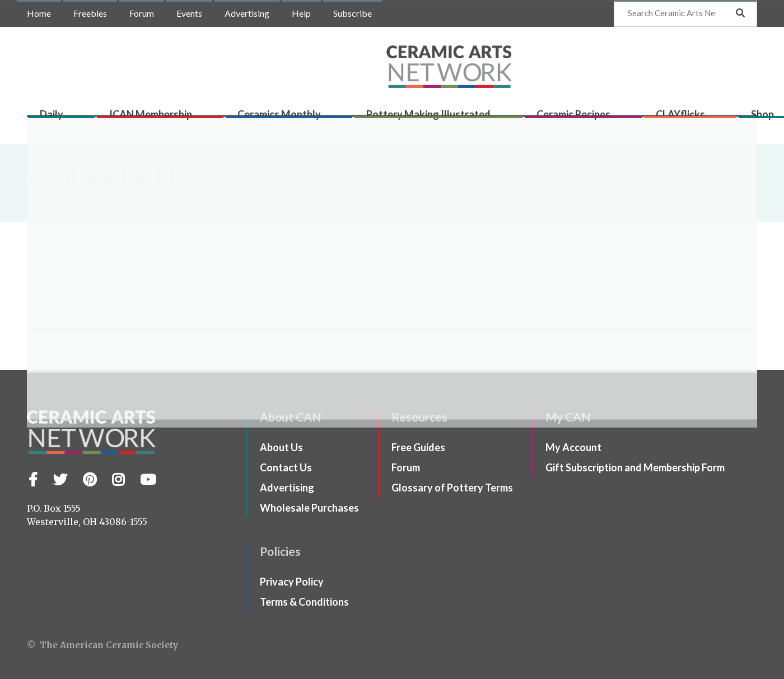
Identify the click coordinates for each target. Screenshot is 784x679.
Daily (58, 119)
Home (39, 13)
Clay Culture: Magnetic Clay (89, 289)
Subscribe (353, 13)
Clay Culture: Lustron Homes (92, 306)
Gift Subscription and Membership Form (635, 467)
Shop (727, 119)
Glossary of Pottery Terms (452, 488)
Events (189, 13)
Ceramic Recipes (552, 119)
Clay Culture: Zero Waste (82, 273)
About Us (281, 447)
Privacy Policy (292, 582)
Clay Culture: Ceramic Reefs (89, 256)
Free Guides (418, 447)
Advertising (247, 13)
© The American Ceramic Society (102, 645)
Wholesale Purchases (309, 508)
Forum (142, 13)
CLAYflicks (652, 119)
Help (301, 13)
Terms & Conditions (304, 602)
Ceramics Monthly (271, 119)
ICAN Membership (150, 119)
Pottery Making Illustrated (414, 119)
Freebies (90, 13)
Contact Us (286, 467)
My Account (573, 447)
